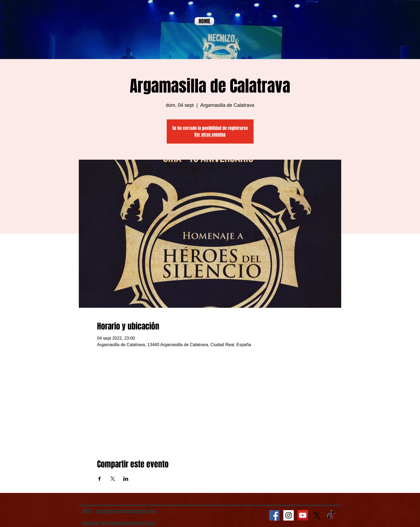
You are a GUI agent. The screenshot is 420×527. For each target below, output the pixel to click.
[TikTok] (331, 515)
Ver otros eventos (210, 135)
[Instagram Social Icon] (289, 515)
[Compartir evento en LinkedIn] (126, 479)
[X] (317, 515)
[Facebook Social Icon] (274, 515)
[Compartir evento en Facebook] (100, 479)
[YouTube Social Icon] (303, 515)
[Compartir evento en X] (113, 479)
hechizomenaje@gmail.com (129, 524)
